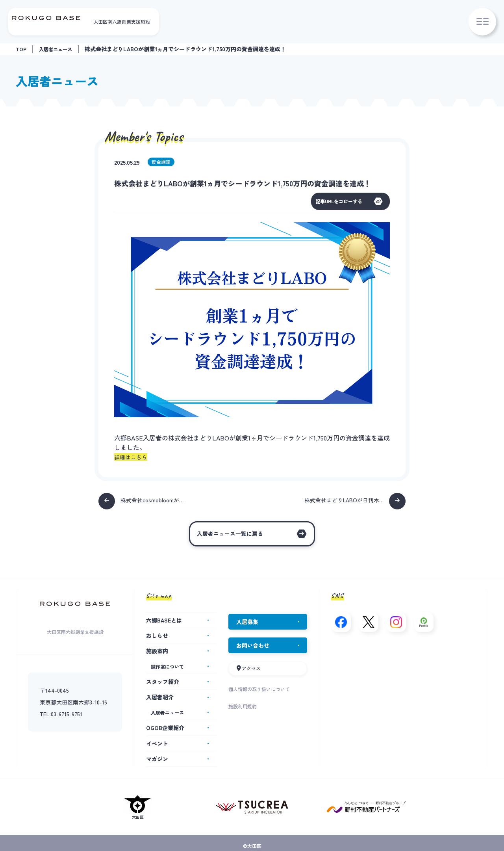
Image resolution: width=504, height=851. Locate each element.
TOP (22, 49)
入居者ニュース (59, 49)
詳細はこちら (133, 457)
